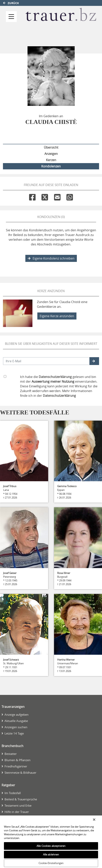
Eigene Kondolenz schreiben (51, 258)
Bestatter (11, 754)
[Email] (57, 196)
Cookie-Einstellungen (51, 863)
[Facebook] (32, 196)
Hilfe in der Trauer (17, 812)
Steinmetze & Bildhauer (20, 773)
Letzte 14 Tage (14, 733)
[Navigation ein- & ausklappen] (11, 17)
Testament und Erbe (18, 805)
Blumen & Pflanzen (17, 760)
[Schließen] (94, 820)
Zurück (11, 3)
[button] (94, 361)
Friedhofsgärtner (16, 766)
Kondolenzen (51, 166)
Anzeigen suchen (16, 727)
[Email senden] (46, 361)
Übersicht (51, 147)
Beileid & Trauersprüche (21, 799)
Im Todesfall (13, 793)
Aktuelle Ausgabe (16, 721)
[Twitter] (45, 196)
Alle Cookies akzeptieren (51, 846)
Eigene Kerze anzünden (57, 316)
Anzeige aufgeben (17, 715)
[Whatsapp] (70, 196)
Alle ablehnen (51, 854)
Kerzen (51, 160)
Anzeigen (51, 154)
